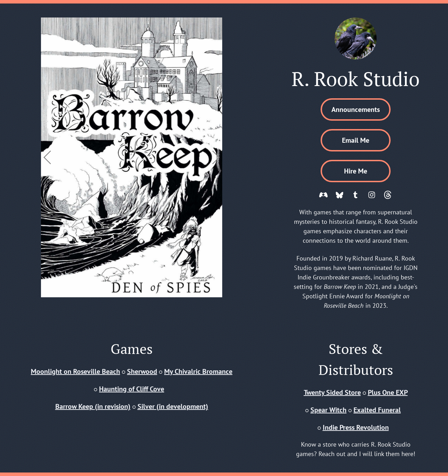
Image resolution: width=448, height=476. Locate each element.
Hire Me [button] (356, 171)
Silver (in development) (173, 406)
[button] (323, 195)
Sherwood (142, 371)
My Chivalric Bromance (198, 371)
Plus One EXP (388, 392)
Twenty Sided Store (332, 392)
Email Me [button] (356, 140)
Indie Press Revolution (356, 427)
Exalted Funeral (377, 410)
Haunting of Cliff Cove (132, 389)
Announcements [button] (356, 109)
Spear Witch (328, 410)
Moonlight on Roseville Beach (75, 371)
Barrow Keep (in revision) (93, 406)
